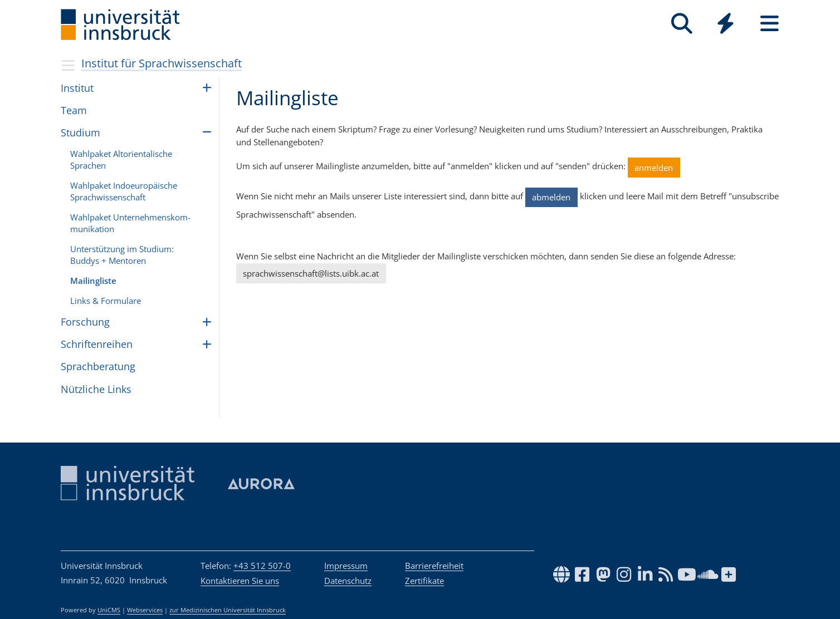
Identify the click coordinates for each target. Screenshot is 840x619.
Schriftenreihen (97, 344)
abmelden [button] (551, 197)
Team (74, 110)
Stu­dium (80, 132)
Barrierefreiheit (434, 566)
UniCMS (109, 610)
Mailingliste (93, 281)
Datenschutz (348, 581)
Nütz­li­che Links (96, 389)
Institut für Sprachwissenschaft (162, 63)
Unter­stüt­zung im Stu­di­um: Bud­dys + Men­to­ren (122, 255)
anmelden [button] (654, 168)
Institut (77, 88)
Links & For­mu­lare (106, 301)
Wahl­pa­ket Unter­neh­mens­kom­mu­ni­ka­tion (130, 223)
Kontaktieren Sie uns (240, 581)
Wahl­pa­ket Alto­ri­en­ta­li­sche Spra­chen (121, 159)
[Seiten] (770, 24)
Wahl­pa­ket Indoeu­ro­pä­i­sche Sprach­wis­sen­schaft (124, 191)
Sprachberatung (98, 366)
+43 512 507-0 (262, 566)
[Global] (726, 25)
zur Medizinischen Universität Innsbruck (228, 610)
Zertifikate (424, 581)
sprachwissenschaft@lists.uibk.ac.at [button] (311, 273)
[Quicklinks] (726, 24)
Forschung (85, 322)
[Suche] (682, 24)
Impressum (346, 566)
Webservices (145, 610)
